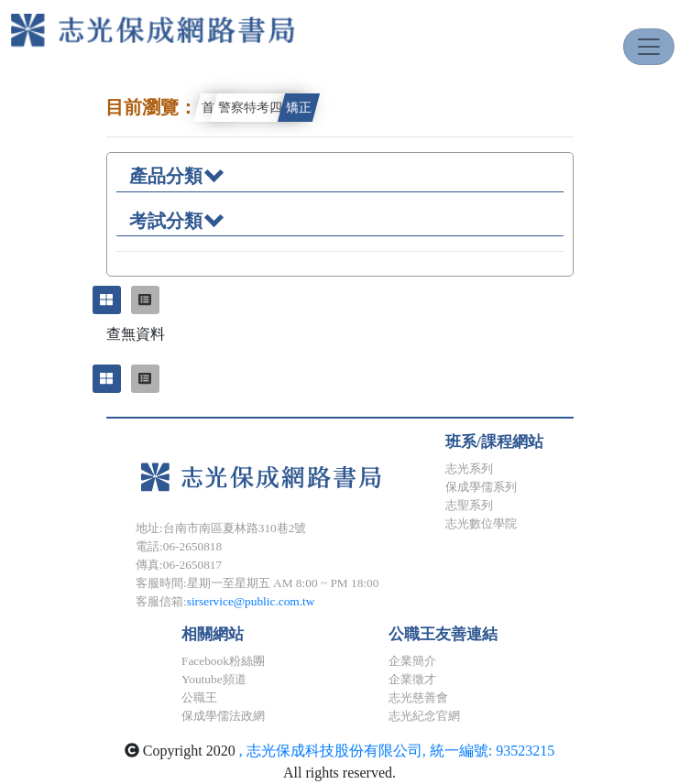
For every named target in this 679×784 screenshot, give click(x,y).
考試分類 (176, 219)
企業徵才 (412, 679)
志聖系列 (469, 505)
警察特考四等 (257, 108)
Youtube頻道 (214, 679)
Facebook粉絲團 (223, 661)
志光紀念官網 (424, 716)
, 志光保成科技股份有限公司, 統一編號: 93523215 (397, 751)
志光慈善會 (418, 697)
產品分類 (176, 174)
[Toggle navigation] (649, 47)
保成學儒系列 (481, 487)
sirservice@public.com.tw (251, 601)
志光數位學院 (481, 523)
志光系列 (469, 468)
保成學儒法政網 (223, 716)
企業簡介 (412, 661)
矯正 (299, 108)
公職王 (199, 697)
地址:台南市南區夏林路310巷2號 (221, 528)
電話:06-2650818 (179, 546)
